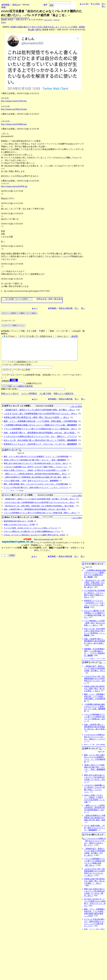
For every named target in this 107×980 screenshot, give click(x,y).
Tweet (3, 22)
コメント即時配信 (29, 398)
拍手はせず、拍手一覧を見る (49, 299)
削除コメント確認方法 (64, 398)
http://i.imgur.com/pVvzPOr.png (14, 101)
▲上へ (35, 308)
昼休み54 (16, 5)
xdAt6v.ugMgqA (48, 20)
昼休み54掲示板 (66, 308)
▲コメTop (84, 4)
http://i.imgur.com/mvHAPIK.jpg (14, 186)
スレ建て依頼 (45, 398)
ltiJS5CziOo (56, 20)
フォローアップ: (8, 321)
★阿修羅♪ (6, 5)
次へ (104, 4)
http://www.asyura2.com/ (44, 544)
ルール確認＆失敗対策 (23, 391)
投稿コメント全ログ (10, 398)
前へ (104, 6)
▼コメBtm (95, 4)
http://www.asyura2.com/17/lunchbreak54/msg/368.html (15, 18)
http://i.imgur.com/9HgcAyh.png (14, 109)
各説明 (74, 336)
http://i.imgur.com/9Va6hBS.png (14, 124)
